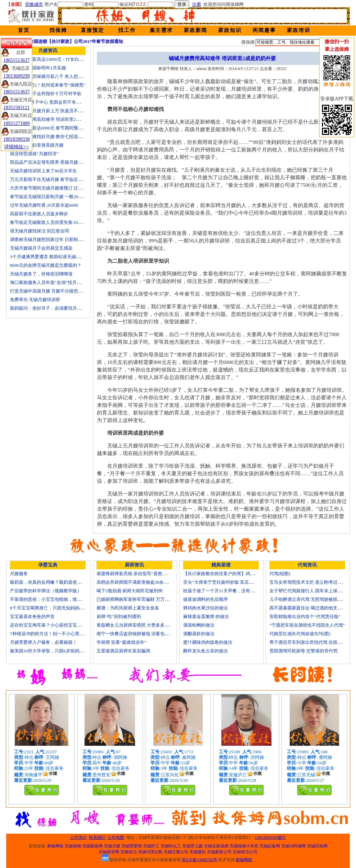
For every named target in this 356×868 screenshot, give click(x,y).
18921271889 (17, 123)
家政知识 (230, 30)
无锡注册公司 (176, 852)
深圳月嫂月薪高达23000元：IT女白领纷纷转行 (56, 59)
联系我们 (97, 837)
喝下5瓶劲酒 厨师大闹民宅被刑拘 (130, 591)
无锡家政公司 (219, 852)
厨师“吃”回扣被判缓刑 (119, 616)
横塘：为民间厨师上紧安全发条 (128, 608)
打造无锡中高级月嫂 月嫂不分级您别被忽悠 (53, 291)
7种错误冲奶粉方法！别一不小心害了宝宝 (51, 634)
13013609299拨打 (270, 837)
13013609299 (17, 76)
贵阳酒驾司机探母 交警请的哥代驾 (303, 651)
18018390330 (17, 139)
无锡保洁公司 (245, 852)
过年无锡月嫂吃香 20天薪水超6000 (44, 205)
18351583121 (17, 108)
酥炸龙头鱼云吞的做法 (205, 651)
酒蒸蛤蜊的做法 (199, 625)
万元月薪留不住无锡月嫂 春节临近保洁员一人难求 (60, 179)
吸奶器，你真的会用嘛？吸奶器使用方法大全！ (57, 582)
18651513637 (17, 60)
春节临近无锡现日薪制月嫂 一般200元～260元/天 (58, 197)
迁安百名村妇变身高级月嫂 (37, 145)
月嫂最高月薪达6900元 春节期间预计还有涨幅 (55, 128)
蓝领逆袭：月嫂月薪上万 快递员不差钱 (48, 111)
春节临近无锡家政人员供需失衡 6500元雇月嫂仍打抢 (62, 222)
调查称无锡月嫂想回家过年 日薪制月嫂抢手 (53, 239)
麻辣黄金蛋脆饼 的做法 (206, 616)
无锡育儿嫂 (192, 846)
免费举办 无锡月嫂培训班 (35, 300)
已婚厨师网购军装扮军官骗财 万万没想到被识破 (144, 599)
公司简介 (79, 837)
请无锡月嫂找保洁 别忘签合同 (40, 231)
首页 (24, 30)
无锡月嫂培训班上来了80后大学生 (43, 171)
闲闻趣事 (264, 30)
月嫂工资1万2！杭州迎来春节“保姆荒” (48, 85)
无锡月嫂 (112, 846)
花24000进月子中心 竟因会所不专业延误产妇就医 (59, 102)
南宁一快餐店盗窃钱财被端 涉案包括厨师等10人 (144, 634)
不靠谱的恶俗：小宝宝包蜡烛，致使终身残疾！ (57, 599)
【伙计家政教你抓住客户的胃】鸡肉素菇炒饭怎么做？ (237, 574)
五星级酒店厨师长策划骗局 (123, 651)
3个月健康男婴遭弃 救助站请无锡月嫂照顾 (52, 257)
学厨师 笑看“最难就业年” (121, 642)
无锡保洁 (129, 852)
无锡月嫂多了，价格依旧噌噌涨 (41, 274)
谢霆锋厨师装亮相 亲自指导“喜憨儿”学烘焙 (139, 574)
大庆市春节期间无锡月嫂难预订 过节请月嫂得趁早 (60, 188)
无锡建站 (198, 852)
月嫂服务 (19, 574)
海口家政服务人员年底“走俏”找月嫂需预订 (52, 282)
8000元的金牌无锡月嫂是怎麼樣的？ (46, 265)
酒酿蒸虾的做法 (199, 634)
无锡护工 (151, 846)
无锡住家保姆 (216, 846)
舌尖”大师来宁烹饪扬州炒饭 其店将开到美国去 (229, 582)
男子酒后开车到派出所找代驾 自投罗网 (308, 642)
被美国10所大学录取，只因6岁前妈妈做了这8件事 (59, 651)
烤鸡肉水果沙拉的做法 (205, 608)
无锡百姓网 (317, 846)
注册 (197, 4)
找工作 (127, 30)
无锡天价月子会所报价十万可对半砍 (46, 94)
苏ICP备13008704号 (199, 860)
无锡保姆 (73, 846)
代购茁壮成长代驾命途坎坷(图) (300, 634)
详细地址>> (16, 147)
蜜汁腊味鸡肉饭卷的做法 (208, 642)
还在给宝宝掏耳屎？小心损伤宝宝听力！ (50, 625)
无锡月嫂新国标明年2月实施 (38, 68)
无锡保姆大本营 (244, 846)
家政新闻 (196, 30)
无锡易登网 (109, 852)
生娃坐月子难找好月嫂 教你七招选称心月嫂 (53, 136)
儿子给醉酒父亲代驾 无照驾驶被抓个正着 (310, 599)
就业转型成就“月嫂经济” (34, 154)
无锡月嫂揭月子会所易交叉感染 (41, 248)
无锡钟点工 (171, 846)
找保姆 (58, 30)
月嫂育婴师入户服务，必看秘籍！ (43, 642)
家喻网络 (55, 846)
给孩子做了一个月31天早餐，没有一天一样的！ (230, 591)
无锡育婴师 (132, 846)
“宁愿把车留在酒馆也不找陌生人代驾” (307, 625)
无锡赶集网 (270, 846)
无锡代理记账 (150, 852)
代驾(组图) (280, 574)
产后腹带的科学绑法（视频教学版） (46, 591)
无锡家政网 (92, 846)
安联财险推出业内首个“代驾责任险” (305, 616)
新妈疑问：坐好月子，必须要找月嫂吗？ (50, 308)
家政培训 (299, 30)
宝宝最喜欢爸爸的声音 (32, 616)
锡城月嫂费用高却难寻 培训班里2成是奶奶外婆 (56, 119)
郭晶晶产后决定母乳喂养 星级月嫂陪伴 (48, 162)
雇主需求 (161, 30)
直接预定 (92, 30)
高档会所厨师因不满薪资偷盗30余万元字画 (139, 582)
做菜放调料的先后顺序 (205, 599)
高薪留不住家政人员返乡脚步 (39, 214)
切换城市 (34, 4)
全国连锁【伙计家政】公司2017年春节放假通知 (76, 41)
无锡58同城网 (293, 846)
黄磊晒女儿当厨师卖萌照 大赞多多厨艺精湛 (140, 625)
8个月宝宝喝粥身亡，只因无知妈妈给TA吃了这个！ (61, 608)
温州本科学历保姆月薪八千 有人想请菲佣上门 (55, 76)
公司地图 (116, 837)
